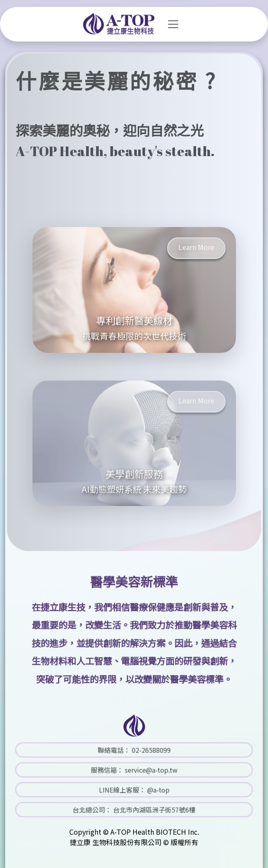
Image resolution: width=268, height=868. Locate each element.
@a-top (150, 790)
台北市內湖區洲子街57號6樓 (147, 810)
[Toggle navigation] (173, 24)
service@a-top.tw (145, 770)
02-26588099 (145, 750)
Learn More (196, 247)
